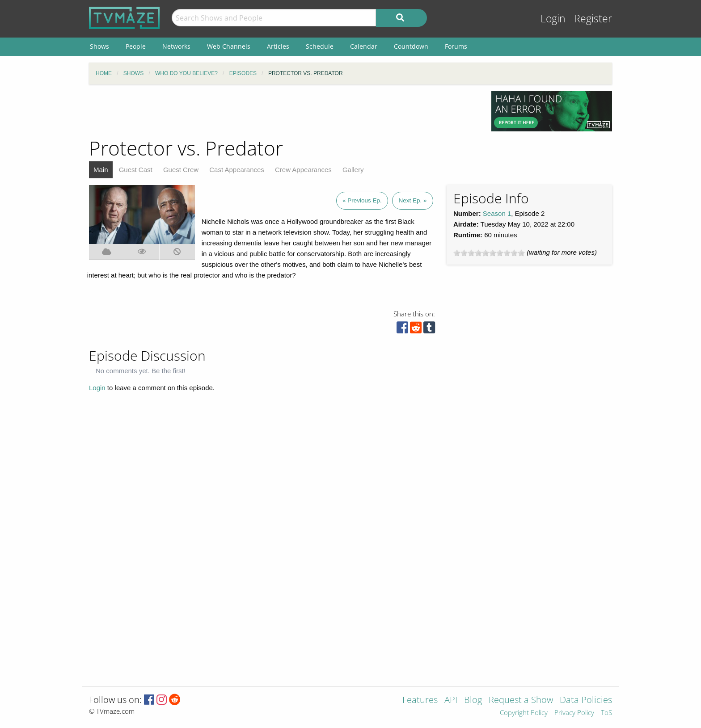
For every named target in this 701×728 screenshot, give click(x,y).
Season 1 (497, 213)
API (451, 701)
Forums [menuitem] (456, 46)
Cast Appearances (237, 170)
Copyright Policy (524, 713)
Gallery (353, 170)
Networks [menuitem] (176, 46)
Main (101, 170)
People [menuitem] (136, 46)
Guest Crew (181, 170)
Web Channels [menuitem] (229, 46)
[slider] (489, 253)
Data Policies (586, 701)
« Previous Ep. (362, 200)
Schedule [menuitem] (320, 46)
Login (553, 19)
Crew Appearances (303, 170)
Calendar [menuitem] (364, 46)
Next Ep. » (412, 200)
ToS (606, 713)
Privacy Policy (574, 713)
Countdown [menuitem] (411, 46)
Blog (473, 701)
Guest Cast (136, 170)
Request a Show (521, 701)
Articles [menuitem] (278, 46)
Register (593, 19)
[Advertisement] (283, 111)
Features (420, 701)
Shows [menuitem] (99, 46)
